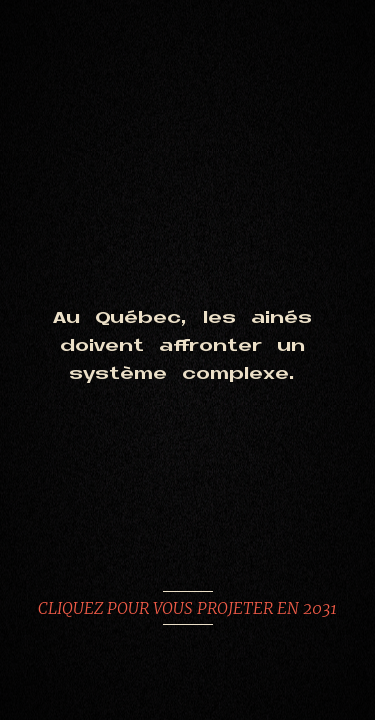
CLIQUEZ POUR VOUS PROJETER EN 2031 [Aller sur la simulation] (187, 608)
